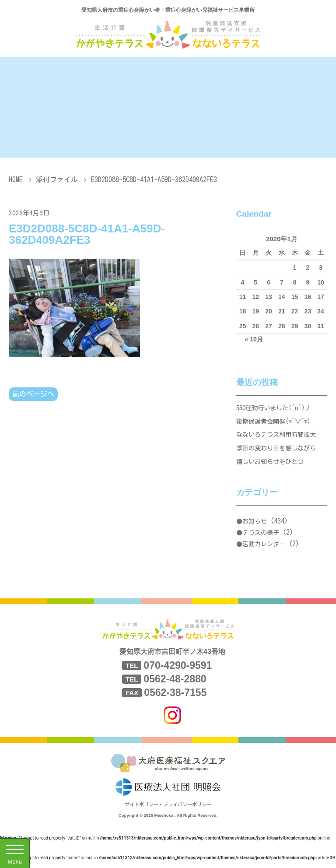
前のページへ (33, 394)
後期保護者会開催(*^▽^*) (276, 423)
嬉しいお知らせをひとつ (272, 468)
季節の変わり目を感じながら (279, 453)
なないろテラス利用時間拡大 (279, 438)
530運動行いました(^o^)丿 (276, 409)
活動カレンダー (264, 551)
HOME (16, 179)
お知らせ (255, 529)
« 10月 (254, 339)
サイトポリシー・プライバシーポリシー (168, 812)
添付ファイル (57, 179)
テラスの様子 (261, 540)
